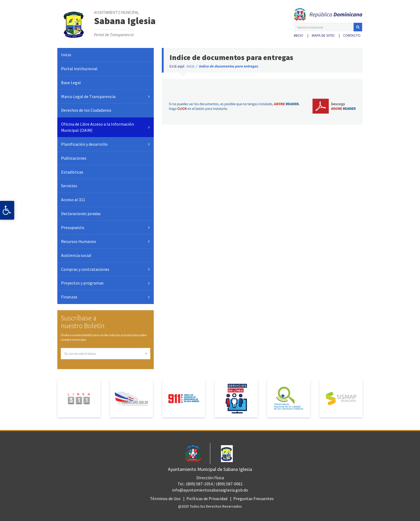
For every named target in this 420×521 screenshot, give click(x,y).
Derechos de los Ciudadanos (86, 110)
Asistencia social (76, 255)
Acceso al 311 (73, 200)
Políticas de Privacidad (207, 498)
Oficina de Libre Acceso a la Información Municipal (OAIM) (97, 127)
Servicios (69, 186)
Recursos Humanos (79, 241)
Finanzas (69, 297)
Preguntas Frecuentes (254, 498)
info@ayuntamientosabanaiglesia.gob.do (210, 490)
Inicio (299, 35)
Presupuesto (73, 227)
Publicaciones (74, 158)
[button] (358, 27)
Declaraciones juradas (81, 213)
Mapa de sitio (323, 35)
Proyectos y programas (82, 283)
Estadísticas (72, 172)
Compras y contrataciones (85, 269)
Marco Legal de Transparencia (88, 96)
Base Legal (71, 83)
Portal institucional (79, 69)
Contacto (352, 35)
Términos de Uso (165, 498)
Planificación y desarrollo (84, 144)
